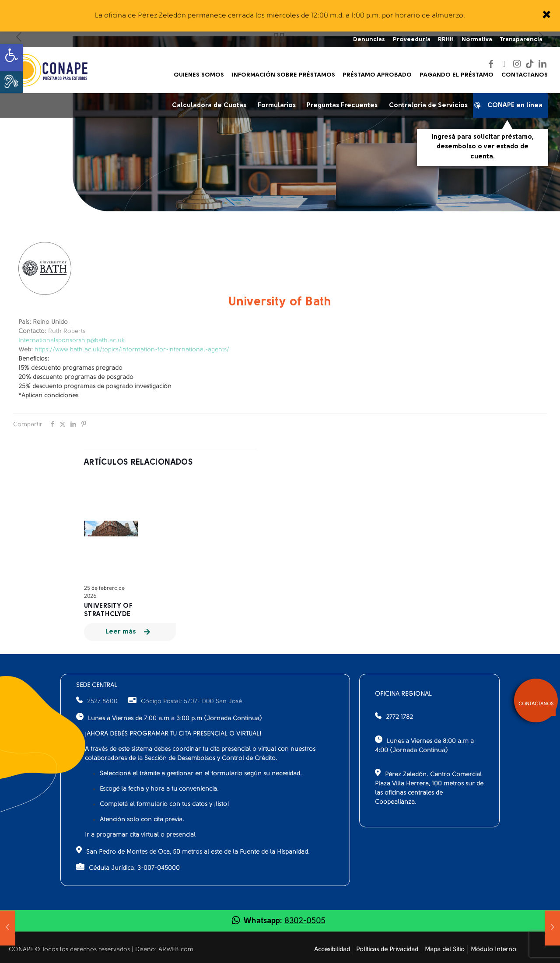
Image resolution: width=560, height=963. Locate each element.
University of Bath (280, 302)
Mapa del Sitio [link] (445, 950)
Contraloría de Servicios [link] (428, 106)
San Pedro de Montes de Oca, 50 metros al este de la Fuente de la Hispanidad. (193, 851)
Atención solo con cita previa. (142, 820)
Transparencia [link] (521, 40)
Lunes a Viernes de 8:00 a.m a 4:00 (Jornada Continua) (424, 745)
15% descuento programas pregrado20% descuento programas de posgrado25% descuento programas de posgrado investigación (95, 377)
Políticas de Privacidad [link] (387, 950)
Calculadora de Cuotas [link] (209, 106)
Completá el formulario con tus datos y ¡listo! (164, 804)
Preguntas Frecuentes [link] (342, 106)
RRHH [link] (446, 40)
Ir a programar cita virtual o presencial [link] (140, 835)
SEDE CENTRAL (97, 685)
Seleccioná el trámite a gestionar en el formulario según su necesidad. (201, 774)
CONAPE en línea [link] (511, 107)
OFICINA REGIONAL (403, 694)
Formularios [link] (277, 106)
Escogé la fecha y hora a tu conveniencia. (159, 789)
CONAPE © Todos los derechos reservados (70, 950)
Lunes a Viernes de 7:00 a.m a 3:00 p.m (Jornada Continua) (169, 717)
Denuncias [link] (369, 40)
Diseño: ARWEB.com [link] (164, 950)
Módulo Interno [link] (493, 950)
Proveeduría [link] (412, 40)
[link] (546, 16)
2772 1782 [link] (399, 717)
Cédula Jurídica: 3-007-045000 (128, 867)
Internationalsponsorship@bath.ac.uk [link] (72, 341)
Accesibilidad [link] (332, 950)
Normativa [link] (477, 40)
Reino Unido (43, 322)
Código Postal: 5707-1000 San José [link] (185, 702)
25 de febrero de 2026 (104, 592)
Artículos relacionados (138, 463)
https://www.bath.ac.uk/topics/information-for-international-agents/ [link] (132, 350)
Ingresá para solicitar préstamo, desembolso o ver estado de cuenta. (483, 147)
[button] (11, 81)
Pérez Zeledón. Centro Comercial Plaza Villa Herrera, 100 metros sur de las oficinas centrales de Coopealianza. (429, 787)
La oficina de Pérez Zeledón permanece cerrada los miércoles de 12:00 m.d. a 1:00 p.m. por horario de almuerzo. (280, 16)
